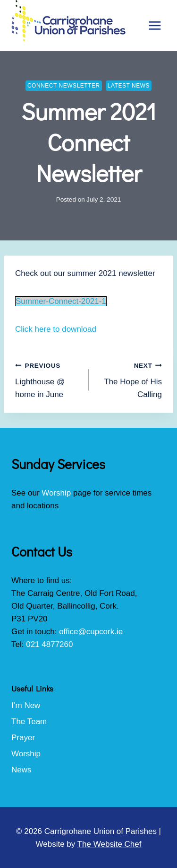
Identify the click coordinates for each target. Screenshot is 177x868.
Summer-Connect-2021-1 (61, 301)
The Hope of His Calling (130, 379)
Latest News (129, 86)
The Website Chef (110, 844)
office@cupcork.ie (91, 632)
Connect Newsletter (64, 86)
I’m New (26, 705)
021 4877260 (49, 644)
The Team (29, 722)
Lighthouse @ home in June (48, 379)
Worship (56, 493)
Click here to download (56, 329)
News (21, 770)
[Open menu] (155, 25)
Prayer (23, 738)
